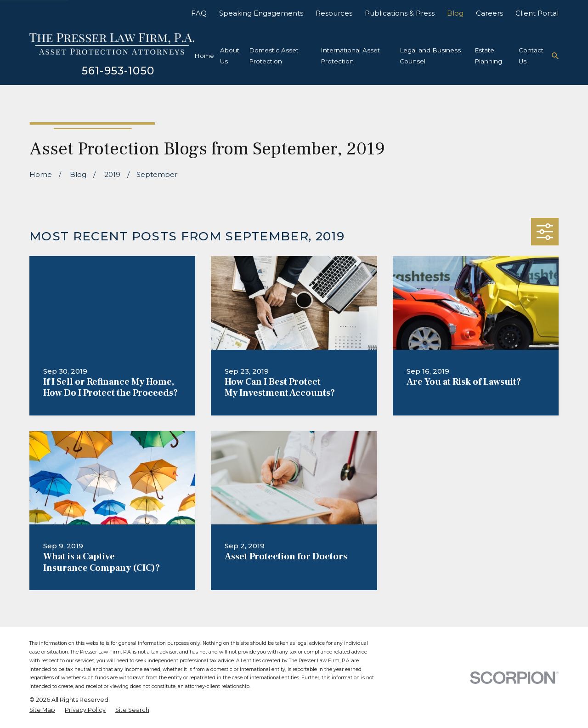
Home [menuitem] (204, 56)
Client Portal (537, 13)
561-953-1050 (118, 71)
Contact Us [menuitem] (531, 56)
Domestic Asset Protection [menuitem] (274, 56)
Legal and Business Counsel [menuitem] (430, 56)
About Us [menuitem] (230, 56)
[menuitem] (42, 710)
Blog (455, 13)
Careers (489, 13)
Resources (334, 13)
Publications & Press (400, 13)
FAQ (199, 13)
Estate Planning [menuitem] (488, 56)
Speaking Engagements (261, 13)
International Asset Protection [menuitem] (350, 56)
